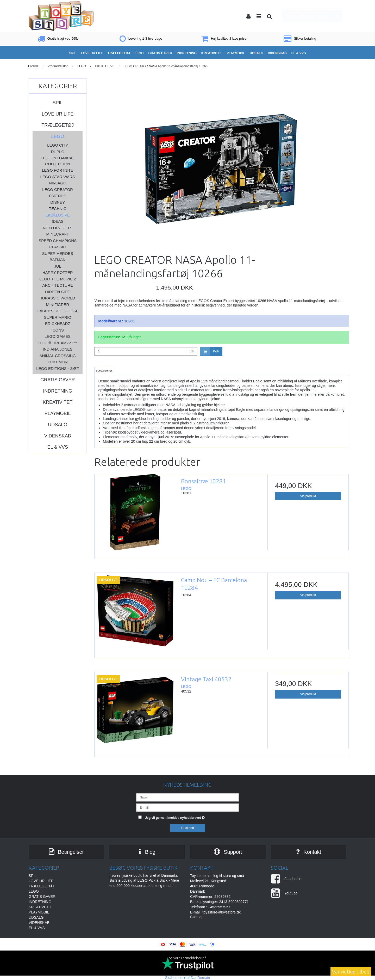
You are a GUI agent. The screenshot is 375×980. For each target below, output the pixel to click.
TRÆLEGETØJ (58, 125)
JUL (58, 266)
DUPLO (58, 152)
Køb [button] (210, 351)
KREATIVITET (58, 402)
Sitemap (197, 917)
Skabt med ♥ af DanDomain (188, 978)
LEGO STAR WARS (58, 177)
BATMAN (58, 260)
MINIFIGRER (58, 305)
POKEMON (58, 362)
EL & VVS (58, 447)
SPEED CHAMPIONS (58, 241)
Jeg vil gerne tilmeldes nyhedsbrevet (192, 817)
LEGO (58, 136)
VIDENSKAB (58, 436)
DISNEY (58, 202)
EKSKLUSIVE (58, 215)
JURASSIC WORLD (58, 298)
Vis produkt (308, 496)
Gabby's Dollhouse (58, 311)
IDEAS (58, 221)
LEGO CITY (58, 145)
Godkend (188, 828)
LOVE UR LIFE (58, 114)
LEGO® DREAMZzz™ (58, 343)
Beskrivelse (105, 371)
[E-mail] (187, 807)
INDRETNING (58, 391)
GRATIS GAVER (58, 380)
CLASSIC (58, 247)
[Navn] (187, 797)
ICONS (58, 330)
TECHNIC (58, 209)
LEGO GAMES (58, 336)
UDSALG (58, 425)
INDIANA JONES (58, 349)
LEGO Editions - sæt (58, 368)
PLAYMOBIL (58, 413)
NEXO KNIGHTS (58, 228)
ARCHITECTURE (58, 285)
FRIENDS (58, 196)
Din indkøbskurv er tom (314, 16)
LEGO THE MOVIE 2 (58, 279)
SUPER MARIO (58, 317)
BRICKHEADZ (58, 324)
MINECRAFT (58, 234)
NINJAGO (58, 183)
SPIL (58, 103)
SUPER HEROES (58, 253)
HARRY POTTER (58, 272)
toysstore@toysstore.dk (221, 912)
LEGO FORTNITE (58, 170)
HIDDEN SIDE (58, 292)
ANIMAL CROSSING (58, 356)
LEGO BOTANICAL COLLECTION (58, 161)
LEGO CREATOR (58, 190)
